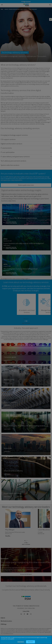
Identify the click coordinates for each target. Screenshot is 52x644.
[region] (26, 640)
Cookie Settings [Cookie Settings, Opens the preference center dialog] (21, 642)
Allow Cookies (30, 642)
